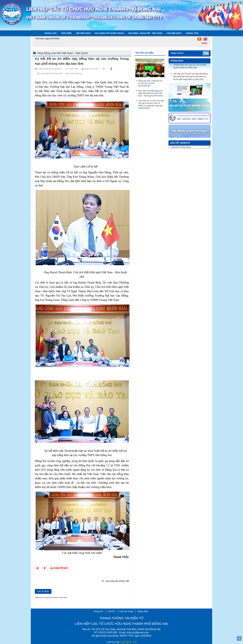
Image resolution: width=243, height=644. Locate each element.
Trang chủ (50, 33)
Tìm (206, 53)
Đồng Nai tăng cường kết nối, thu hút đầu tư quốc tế (150, 83)
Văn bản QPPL (174, 33)
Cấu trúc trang (126, 611)
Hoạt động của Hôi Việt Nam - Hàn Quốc (63, 53)
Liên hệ (111, 611)
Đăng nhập (143, 611)
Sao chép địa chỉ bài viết (50, 74)
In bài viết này (74, 74)
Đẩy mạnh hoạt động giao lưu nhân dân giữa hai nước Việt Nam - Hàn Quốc (151, 93)
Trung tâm (192, 33)
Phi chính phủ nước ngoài (109, 33)
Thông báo (177, 61)
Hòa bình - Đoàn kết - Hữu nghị (145, 33)
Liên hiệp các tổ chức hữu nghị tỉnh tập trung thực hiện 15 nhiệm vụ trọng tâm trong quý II (151, 104)
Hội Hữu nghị (83, 33)
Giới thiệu (66, 33)
